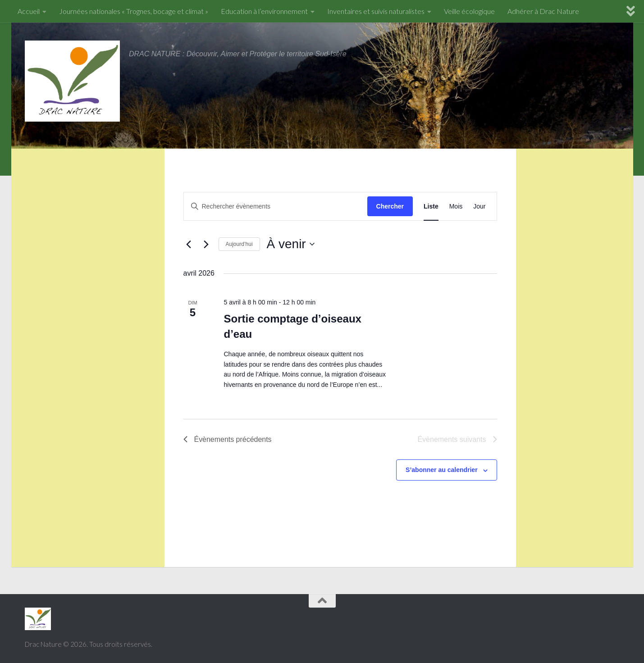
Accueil (29, 11)
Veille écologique (469, 11)
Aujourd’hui (239, 244)
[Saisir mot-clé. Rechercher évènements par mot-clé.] (276, 207)
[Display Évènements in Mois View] (456, 207)
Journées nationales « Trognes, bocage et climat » (134, 11)
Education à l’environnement (264, 11)
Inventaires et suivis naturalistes (376, 11)
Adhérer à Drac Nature (543, 11)
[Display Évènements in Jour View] (479, 207)
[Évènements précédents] (189, 244)
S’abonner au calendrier (442, 470)
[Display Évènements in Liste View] (431, 207)
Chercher (390, 206)
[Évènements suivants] (206, 244)
